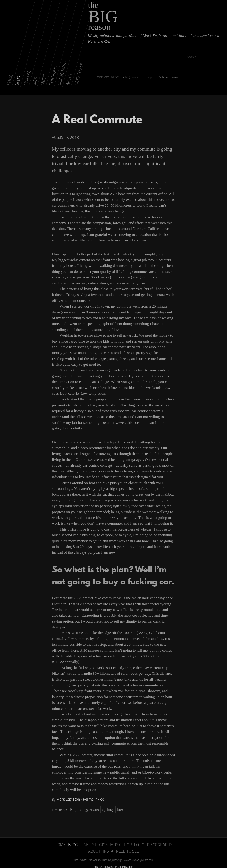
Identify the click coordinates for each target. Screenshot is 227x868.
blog (136, 72)
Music (104, 834)
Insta (173, 834)
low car (118, 799)
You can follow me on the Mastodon (114, 854)
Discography (142, 834)
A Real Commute (157, 72)
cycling (105, 799)
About (161, 834)
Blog (73, 799)
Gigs (93, 834)
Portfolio (120, 834)
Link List (80, 834)
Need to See (114, 839)
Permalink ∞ (88, 790)
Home (54, 834)
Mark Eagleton (66, 790)
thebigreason (118, 72)
